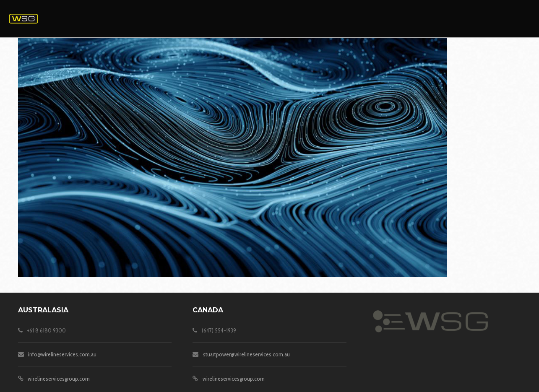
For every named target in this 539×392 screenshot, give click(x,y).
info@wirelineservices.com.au (62, 354)
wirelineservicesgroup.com (59, 379)
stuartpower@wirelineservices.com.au (246, 354)
